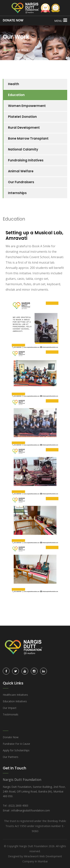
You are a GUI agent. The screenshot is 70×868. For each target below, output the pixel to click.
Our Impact (10, 708)
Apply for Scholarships (16, 750)
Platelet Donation (22, 117)
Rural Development (24, 128)
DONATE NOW (13, 20)
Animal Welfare (21, 171)
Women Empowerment (27, 106)
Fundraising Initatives (26, 160)
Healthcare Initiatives (15, 695)
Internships (17, 193)
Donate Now (11, 737)
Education (16, 95)
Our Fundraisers (21, 182)
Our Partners (11, 757)
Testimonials (11, 714)
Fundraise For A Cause (16, 744)
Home (7, 50)
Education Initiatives (15, 701)
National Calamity (23, 149)
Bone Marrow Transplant (28, 138)
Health (14, 84)
